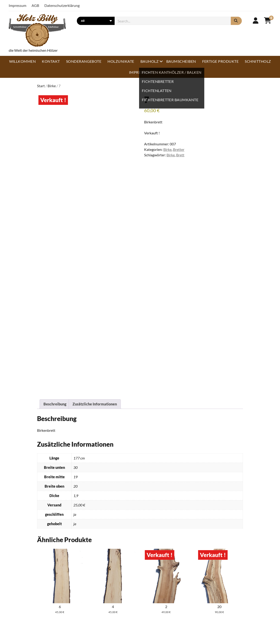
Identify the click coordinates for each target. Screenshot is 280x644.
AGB (35, 5)
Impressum (17, 5)
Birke (52, 86)
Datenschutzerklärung (62, 5)
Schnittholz (258, 61)
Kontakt (51, 61)
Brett (180, 155)
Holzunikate (121, 61)
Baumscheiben (181, 61)
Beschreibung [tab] (55, 404)
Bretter (179, 149)
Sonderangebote (84, 61)
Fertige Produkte (221, 61)
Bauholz (149, 61)
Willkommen (23, 61)
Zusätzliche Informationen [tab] (95, 404)
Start (41, 86)
